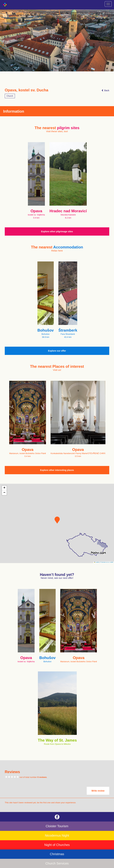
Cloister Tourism (57, 826)
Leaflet (97, 562)
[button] (57, 520)
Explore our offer (57, 351)
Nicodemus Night (57, 835)
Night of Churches (57, 845)
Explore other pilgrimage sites (57, 231)
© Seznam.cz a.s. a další (107, 562)
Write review (98, 791)
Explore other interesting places (57, 470)
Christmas (57, 854)
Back (105, 90)
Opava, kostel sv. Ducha (26, 90)
